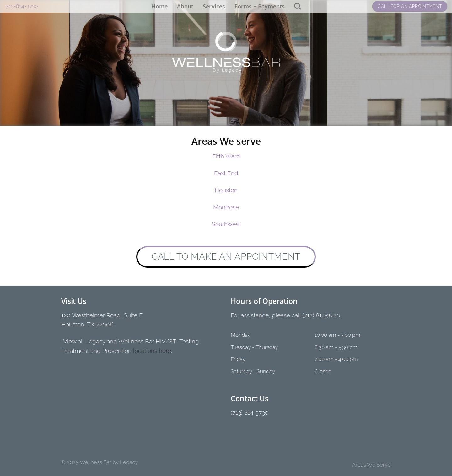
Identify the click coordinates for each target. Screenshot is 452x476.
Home (159, 6)
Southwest (226, 224)
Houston (226, 190)
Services (214, 6)
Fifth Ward (226, 156)
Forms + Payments (260, 6)
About (185, 6)
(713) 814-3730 (250, 413)
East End (226, 173)
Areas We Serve (371, 465)
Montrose (226, 207)
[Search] (297, 6)
